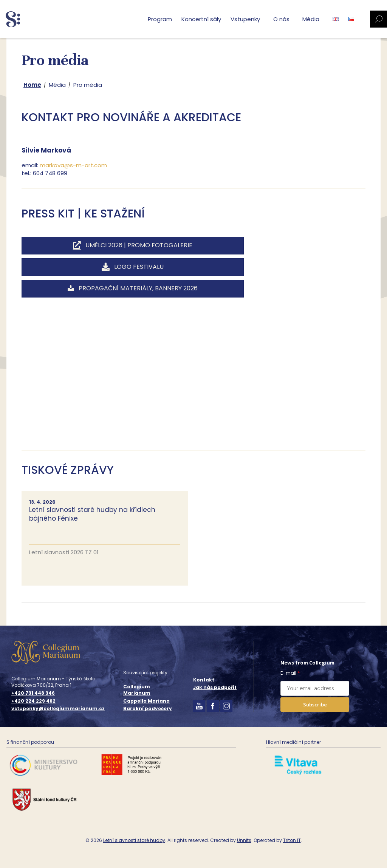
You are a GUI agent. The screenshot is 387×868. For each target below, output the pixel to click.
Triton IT (292, 840)
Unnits (244, 840)
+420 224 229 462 (33, 701)
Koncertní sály (201, 19)
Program (160, 19)
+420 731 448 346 (33, 693)
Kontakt (204, 680)
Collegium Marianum (137, 690)
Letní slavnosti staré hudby (134, 840)
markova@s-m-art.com (73, 165)
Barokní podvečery (148, 708)
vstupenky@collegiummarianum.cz (58, 709)
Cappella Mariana (146, 701)
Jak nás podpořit (215, 687)
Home (32, 85)
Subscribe (315, 705)
